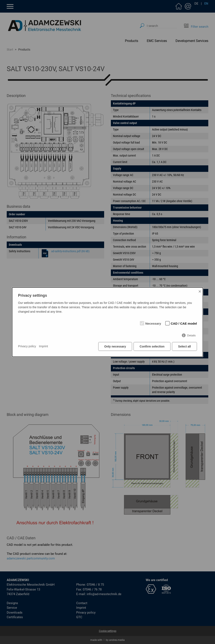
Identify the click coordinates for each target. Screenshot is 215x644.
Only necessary (115, 346)
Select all (184, 346)
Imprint (44, 346)
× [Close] (200, 291)
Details (191, 335)
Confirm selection (152, 346)
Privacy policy (27, 346)
